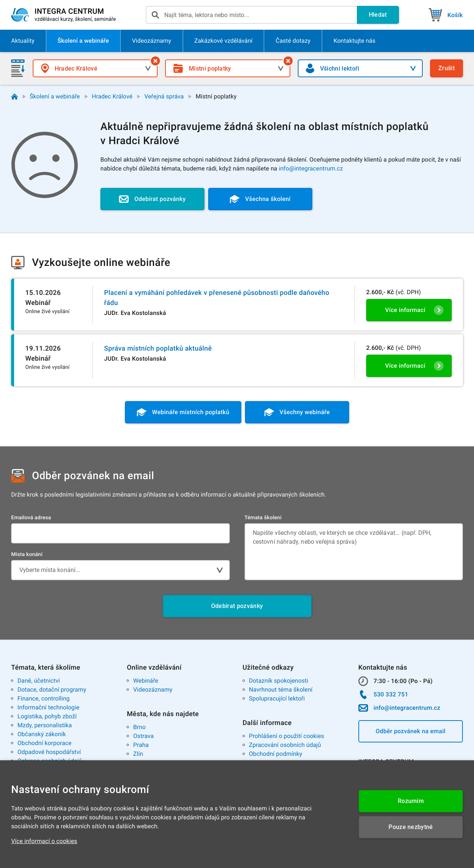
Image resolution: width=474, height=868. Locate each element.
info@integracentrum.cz (311, 168)
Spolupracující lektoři (277, 698)
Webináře (146, 681)
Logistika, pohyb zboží (47, 716)
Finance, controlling (43, 698)
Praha (141, 745)
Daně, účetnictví (39, 681)
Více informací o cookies (44, 841)
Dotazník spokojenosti (279, 681)
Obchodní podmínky (276, 754)
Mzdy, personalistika (45, 725)
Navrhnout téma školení (281, 690)
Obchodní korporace (44, 743)
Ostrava (143, 736)
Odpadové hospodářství (49, 752)
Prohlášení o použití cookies (287, 736)
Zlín (138, 754)
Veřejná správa (164, 96)
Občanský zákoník (42, 734)
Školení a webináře (55, 96)
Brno (139, 727)
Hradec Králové (112, 96)
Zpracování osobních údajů (285, 745)
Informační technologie (49, 707)
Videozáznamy (153, 690)
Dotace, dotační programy (52, 690)
